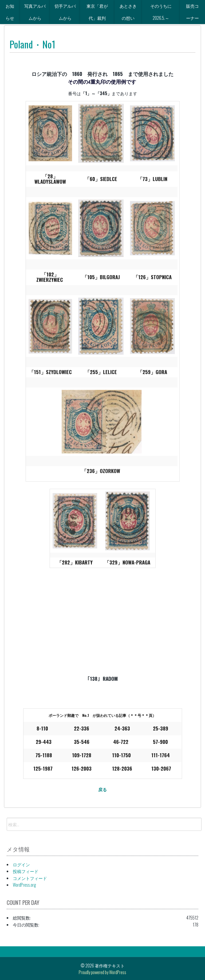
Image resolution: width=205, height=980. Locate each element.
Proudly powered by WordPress (102, 972)
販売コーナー (192, 12)
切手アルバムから (65, 12)
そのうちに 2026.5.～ (163, 12)
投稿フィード (26, 871)
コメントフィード (30, 878)
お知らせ (10, 12)
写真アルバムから (35, 12)
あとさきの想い (128, 12)
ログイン (21, 864)
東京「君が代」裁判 (97, 12)
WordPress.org (24, 885)
